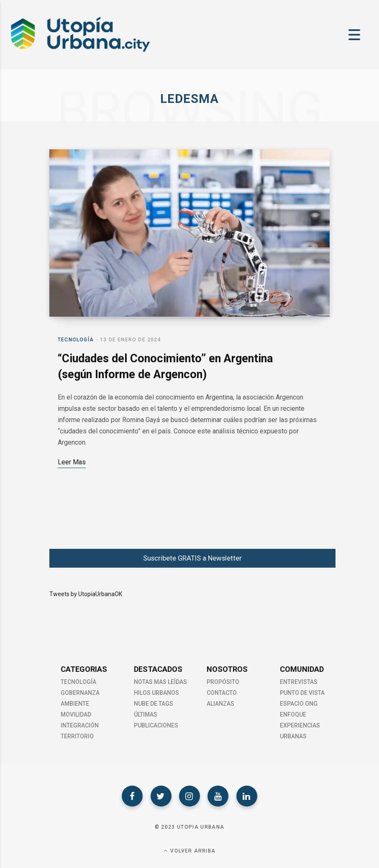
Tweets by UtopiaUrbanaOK (86, 594)
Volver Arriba (189, 851)
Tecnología (76, 340)
